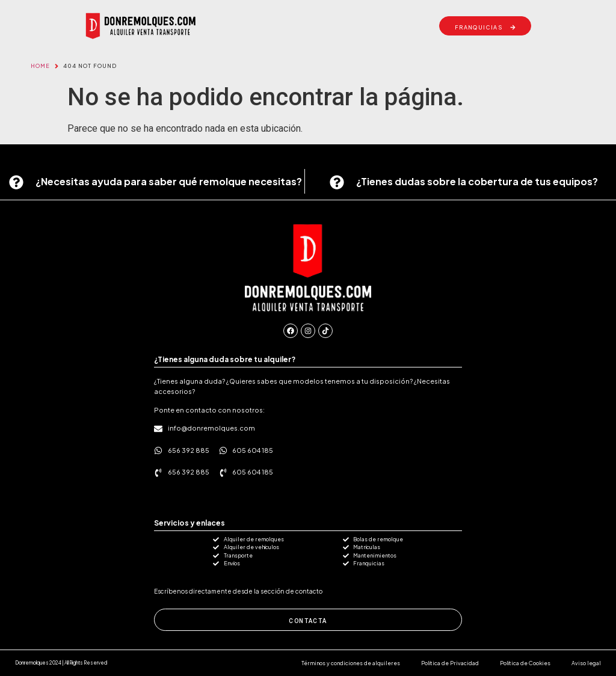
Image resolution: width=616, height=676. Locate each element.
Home (40, 66)
